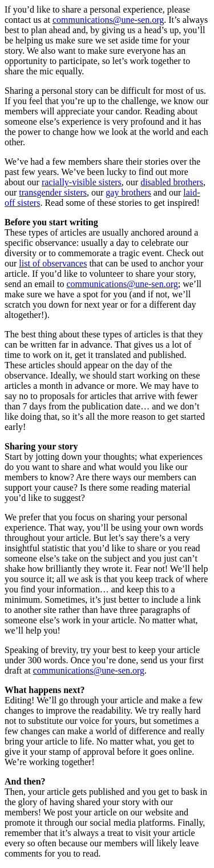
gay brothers (128, 192)
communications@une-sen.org (108, 20)
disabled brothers (172, 182)
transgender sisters (53, 192)
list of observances (53, 263)
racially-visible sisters (82, 182)
